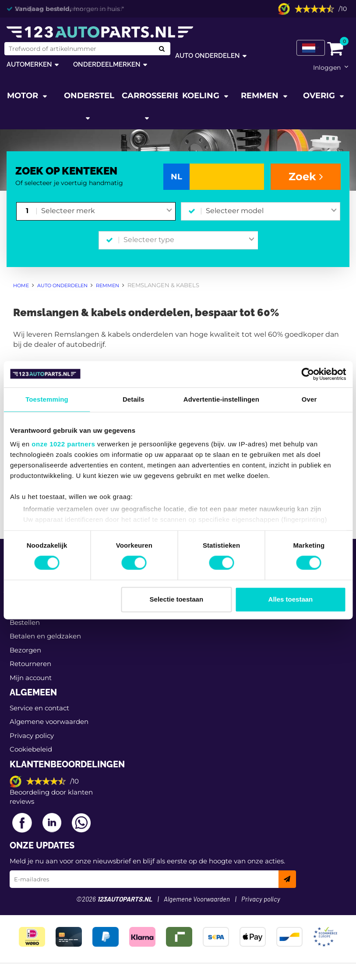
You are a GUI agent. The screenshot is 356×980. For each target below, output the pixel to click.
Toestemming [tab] (47, 399)
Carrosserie (150, 96)
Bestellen (25, 622)
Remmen (261, 96)
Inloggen (327, 68)
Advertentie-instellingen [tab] (221, 399)
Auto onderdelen (208, 55)
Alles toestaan (291, 599)
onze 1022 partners (63, 444)
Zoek (306, 176)
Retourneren (30, 664)
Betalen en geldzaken (45, 636)
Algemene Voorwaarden (197, 900)
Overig (320, 96)
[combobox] (106, 211)
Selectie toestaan (177, 599)
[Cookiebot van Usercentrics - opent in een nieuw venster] (308, 374)
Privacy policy (32, 736)
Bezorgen (25, 650)
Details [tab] (134, 399)
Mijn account (31, 678)
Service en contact (39, 708)
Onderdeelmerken (107, 64)
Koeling (202, 96)
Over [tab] (309, 399)
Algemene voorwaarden (49, 722)
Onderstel (89, 96)
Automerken (29, 64)
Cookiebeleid (31, 749)
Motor (24, 96)
